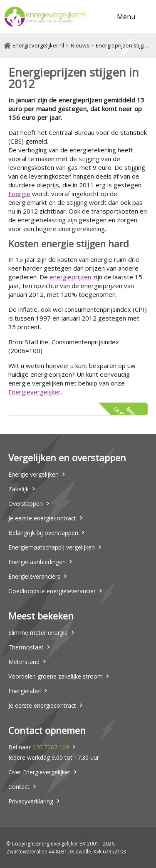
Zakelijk (19, 489)
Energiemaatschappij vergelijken (52, 547)
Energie (19, 194)
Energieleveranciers (34, 576)
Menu (126, 17)
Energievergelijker (35, 392)
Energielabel (25, 691)
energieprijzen (70, 277)
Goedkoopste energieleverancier (52, 591)
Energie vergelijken (33, 474)
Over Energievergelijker (39, 772)
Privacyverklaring (31, 801)
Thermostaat (26, 647)
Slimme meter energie (38, 633)
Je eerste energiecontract (42, 518)
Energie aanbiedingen (37, 562)
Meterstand (24, 662)
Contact (19, 787)
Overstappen (26, 504)
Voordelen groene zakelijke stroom (56, 676)
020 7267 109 (51, 747)
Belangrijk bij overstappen (43, 533)
